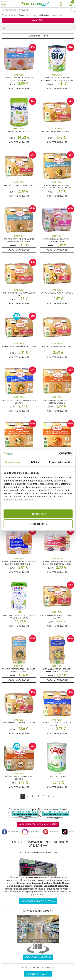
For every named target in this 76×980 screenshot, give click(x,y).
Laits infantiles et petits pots (44, 15)
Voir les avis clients (38, 974)
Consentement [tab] (13, 462)
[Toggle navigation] (4, 4)
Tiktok (68, 832)
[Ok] (74, 10)
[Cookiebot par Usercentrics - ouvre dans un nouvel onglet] (59, 454)
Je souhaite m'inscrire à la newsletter (38, 824)
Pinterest (50, 832)
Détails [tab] (35, 462)
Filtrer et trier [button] (38, 36)
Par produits (24, 15)
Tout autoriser (38, 514)
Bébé (14, 15)
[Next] (53, 796)
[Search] (36, 10)
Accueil (5, 15)
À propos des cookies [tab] (61, 462)
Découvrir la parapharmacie (38, 901)
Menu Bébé (38, 20)
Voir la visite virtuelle (38, 957)
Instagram (30, 832)
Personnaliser (38, 524)
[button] (61, 4)
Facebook (10, 832)
